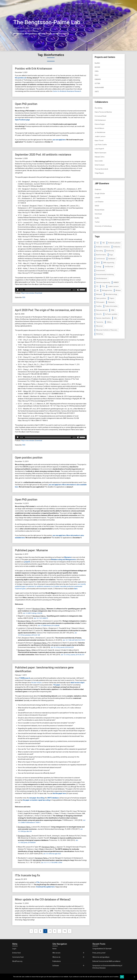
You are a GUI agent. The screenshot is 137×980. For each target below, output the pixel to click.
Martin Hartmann (101, 153)
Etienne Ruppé (100, 124)
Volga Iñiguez (99, 173)
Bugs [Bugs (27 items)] (111, 255)
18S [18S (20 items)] (103, 243)
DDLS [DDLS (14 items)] (98, 263)
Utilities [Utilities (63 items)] (109, 322)
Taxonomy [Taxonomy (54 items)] (100, 322)
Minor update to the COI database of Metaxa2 (43, 900)
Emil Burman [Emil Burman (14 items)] (109, 267)
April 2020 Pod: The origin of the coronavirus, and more (48, 310)
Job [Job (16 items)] (97, 290)
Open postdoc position (29, 458)
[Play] (18, 290)
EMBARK (98, 79)
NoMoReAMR (99, 88)
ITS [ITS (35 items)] (97, 286)
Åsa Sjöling (98, 108)
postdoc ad (22, 78)
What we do (93, 3)
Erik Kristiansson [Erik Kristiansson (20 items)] (102, 278)
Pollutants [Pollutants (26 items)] (111, 302)
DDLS (97, 75)
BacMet (97, 63)
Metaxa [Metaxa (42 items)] (118, 290)
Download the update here (45, 887)
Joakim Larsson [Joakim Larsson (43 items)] (113, 286)
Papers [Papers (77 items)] (112, 298)
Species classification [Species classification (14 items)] (103, 318)
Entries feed (16, 953)
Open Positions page (22, 120)
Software (118, 3)
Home (69, 3)
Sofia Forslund (100, 165)
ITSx (38, 882)
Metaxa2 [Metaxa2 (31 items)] (99, 294)
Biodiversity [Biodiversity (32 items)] (110, 251)
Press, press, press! (99, 953)
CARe (97, 71)
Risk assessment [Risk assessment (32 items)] (102, 310)
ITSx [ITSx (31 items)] (103, 286)
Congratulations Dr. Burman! (102, 949)
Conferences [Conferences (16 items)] (101, 259)
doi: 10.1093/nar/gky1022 (52, 854)
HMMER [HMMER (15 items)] (116, 282)
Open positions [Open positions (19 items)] (101, 298)
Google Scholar (100, 194)
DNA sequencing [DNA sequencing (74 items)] (109, 263)
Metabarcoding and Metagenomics (64, 560)
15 (65, 931)
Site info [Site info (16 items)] (99, 314)
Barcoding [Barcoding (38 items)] (100, 251)
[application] (51, 290)
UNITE (97, 92)
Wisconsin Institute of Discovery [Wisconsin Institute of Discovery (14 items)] (107, 330)
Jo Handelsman (100, 132)
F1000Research (25, 678)
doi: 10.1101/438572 (41, 618)
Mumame (68, 557)
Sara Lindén (99, 161)
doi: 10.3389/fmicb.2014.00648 (49, 625)
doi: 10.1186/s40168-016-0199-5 (74, 640)
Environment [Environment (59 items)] (100, 271)
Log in (14, 949)
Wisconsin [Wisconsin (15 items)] (99, 326)
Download (39, 293)
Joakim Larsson (100, 136)
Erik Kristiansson (100, 120)
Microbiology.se (22, 3)
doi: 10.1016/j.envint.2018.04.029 (62, 647)
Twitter (97, 222)
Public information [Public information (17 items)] (111, 306)
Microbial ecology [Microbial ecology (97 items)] (111, 294)
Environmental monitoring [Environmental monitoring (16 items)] (105, 275)
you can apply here (55, 485)
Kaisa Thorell (99, 141)
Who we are (79, 3)
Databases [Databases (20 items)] (112, 259)
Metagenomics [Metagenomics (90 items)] (107, 290)
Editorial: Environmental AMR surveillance (106, 961)
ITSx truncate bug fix (28, 875)
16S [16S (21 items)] (97, 243)
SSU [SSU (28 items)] (115, 318)
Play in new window (28, 293)
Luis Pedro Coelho (101, 145)
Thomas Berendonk (101, 169)
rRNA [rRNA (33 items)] (113, 310)
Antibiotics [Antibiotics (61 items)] (117, 247)
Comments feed (18, 957)
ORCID (97, 206)
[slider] (48, 290)
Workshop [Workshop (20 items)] (99, 334)
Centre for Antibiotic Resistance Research (67, 91)
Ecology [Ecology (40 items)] (99, 267)
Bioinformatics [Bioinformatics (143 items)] (101, 255)
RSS (24, 297)
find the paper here (59, 793)
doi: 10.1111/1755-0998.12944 (52, 863)
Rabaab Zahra (100, 157)
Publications (106, 3)
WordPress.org (17, 961)
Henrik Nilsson (99, 128)
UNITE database (53, 798)
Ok (122, 977)
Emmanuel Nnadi (101, 116)
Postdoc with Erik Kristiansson (34, 69)
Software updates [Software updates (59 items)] (111, 314)
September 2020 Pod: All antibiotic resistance (43, 155)
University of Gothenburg (103, 226)
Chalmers (98, 189)
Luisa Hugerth (99, 149)
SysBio (97, 218)
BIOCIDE (97, 67)
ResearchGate (100, 210)
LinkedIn (98, 198)
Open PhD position (26, 104)
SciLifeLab (98, 214)
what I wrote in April (77, 683)
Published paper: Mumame (31, 550)
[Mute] (78, 290)
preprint (27, 562)
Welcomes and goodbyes (101, 957)
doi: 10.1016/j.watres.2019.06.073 (73, 655)
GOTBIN (97, 83)
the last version (36, 683)
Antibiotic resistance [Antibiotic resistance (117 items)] (103, 247)
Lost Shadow (99, 202)
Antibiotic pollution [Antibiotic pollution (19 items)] (114, 243)
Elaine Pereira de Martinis (103, 112)
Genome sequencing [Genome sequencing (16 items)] (103, 282)
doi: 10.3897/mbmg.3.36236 (33, 613)
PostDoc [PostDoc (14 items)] (99, 306)
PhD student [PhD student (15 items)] (100, 302)
